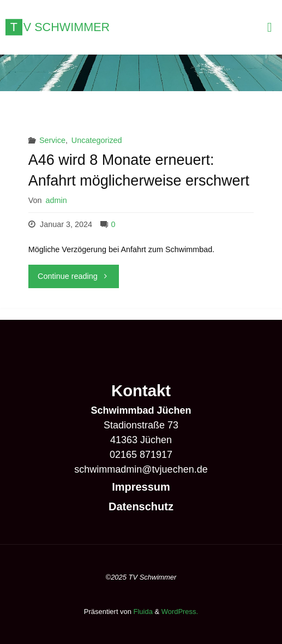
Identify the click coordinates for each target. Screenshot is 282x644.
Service (52, 140)
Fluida (142, 612)
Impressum (141, 487)
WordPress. (180, 612)
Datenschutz (141, 506)
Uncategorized (97, 140)
